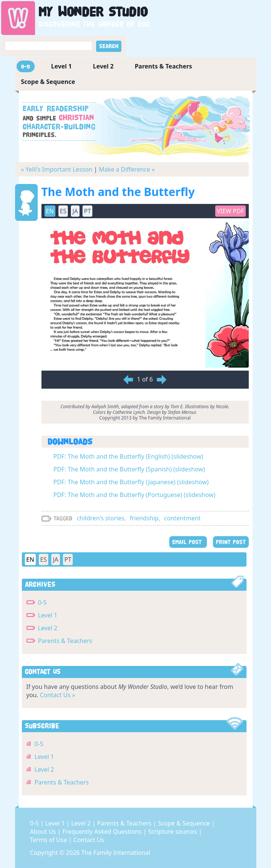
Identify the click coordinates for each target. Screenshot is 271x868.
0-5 (26, 66)
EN (50, 211)
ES (63, 211)
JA (75, 211)
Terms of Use (49, 840)
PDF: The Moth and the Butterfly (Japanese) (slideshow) (131, 482)
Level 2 (103, 66)
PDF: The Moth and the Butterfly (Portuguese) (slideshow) (135, 495)
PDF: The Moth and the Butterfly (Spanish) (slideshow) (129, 469)
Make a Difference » (127, 169)
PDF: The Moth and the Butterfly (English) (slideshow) (128, 456)
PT (88, 211)
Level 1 (62, 66)
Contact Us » (58, 695)
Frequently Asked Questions (103, 832)
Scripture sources (173, 832)
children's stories (101, 518)
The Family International (116, 853)
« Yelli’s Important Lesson (57, 169)
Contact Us (89, 840)
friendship (144, 518)
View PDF (230, 211)
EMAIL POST (188, 542)
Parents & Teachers (163, 66)
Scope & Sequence (48, 82)
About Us (44, 832)
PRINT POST (231, 542)
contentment (182, 518)
